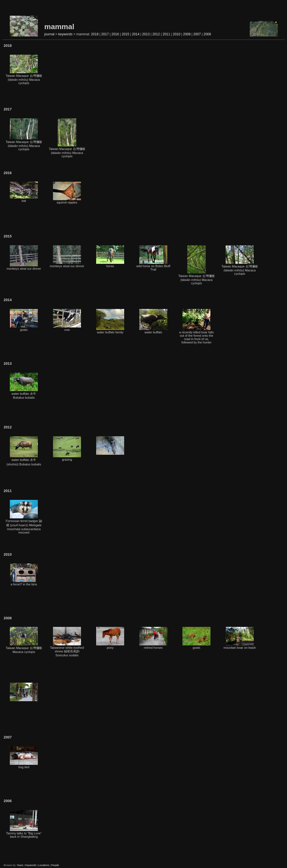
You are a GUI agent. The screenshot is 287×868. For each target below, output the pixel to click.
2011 (166, 34)
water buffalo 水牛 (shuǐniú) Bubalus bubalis (24, 451)
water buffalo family (110, 321)
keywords (65, 34)
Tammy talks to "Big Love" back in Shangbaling (24, 824)
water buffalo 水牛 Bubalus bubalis (24, 386)
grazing (67, 449)
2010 (177, 34)
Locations (44, 865)
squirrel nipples (67, 193)
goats (24, 320)
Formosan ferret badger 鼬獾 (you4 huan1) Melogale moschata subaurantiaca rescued (24, 517)
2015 (125, 34)
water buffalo (153, 321)
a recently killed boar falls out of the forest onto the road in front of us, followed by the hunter (196, 326)
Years (20, 865)
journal (49, 34)
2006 (207, 34)
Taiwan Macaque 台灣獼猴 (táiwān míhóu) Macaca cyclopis (24, 70)
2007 (197, 34)
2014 (136, 34)
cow (67, 320)
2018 (95, 34)
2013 (146, 34)
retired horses (153, 638)
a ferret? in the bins (24, 575)
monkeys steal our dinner (24, 258)
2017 (105, 34)
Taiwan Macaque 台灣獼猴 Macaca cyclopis (24, 640)
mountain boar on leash (240, 638)
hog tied (24, 758)
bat (24, 192)
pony (110, 638)
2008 (187, 34)
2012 (156, 34)
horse (110, 257)
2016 (115, 34)
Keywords (31, 865)
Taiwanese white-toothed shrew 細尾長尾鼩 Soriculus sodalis (67, 642)
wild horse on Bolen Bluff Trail (153, 258)
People (55, 865)
